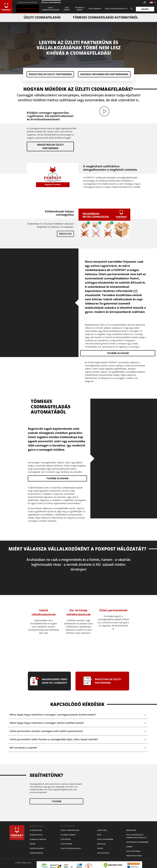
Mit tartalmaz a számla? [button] (23, 748)
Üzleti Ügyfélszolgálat (115, 9)
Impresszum (131, 830)
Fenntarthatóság (134, 856)
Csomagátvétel (36, 835)
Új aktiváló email (133, 851)
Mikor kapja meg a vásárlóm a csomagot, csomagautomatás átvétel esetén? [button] (53, 715)
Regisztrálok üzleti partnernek (50, 74)
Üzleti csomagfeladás (26, 9)
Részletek (65, 234)
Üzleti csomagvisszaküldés (51, 9)
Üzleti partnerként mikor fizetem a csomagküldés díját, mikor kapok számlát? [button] (54, 739)
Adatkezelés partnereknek (137, 842)
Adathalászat (103, 853)
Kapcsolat (102, 844)
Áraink (32, 844)
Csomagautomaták (38, 839)
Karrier (129, 847)
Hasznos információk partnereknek (104, 74)
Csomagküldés (36, 830)
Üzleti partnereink (105, 839)
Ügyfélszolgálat (37, 848)
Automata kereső (79, 9)
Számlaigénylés (36, 853)
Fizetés (100, 848)
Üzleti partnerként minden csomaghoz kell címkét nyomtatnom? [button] (46, 731)
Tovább (56, 801)
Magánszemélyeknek (27, 2)
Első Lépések (67, 9)
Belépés (145, 9)
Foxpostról (102, 830)
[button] (152, 2)
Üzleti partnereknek (51, 2)
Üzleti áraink (94, 9)
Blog (99, 835)
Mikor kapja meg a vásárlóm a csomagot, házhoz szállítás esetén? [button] (47, 723)
